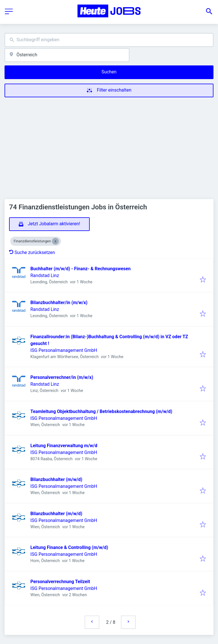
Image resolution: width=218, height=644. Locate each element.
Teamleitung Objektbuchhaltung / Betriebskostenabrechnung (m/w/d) (101, 411)
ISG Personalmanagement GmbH (64, 350)
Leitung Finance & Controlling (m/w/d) (69, 547)
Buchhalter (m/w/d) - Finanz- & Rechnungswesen (80, 269)
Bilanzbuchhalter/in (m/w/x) (59, 303)
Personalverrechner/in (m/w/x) (62, 377)
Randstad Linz (45, 275)
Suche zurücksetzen (32, 252)
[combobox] (109, 40)
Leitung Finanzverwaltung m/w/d (64, 446)
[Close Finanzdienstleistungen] (55, 241)
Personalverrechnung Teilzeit (60, 582)
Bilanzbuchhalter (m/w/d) (56, 479)
